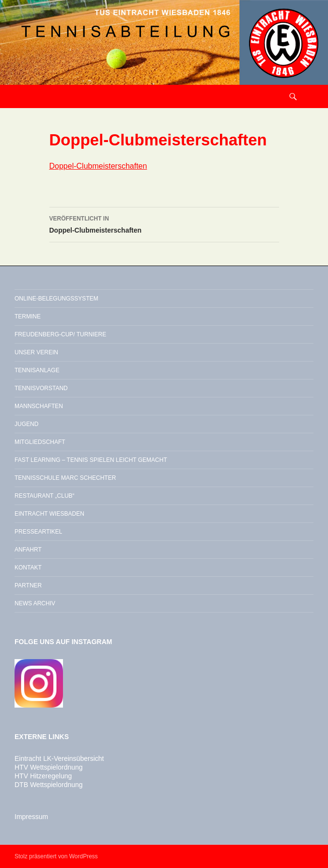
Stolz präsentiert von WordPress (56, 856)
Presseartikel (38, 532)
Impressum (31, 817)
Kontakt (28, 568)
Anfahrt (28, 550)
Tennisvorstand (41, 388)
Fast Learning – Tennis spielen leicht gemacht (91, 460)
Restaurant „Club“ (45, 496)
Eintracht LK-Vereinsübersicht (59, 758)
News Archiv (35, 603)
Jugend (26, 424)
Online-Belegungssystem (56, 299)
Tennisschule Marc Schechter (65, 478)
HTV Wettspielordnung (49, 767)
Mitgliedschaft (40, 442)
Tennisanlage (37, 370)
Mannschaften (39, 406)
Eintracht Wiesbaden (49, 514)
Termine (28, 316)
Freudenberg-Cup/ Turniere (60, 334)
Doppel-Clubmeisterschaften (98, 166)
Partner (28, 585)
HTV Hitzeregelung (43, 776)
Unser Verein (36, 352)
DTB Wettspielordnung (49, 785)
